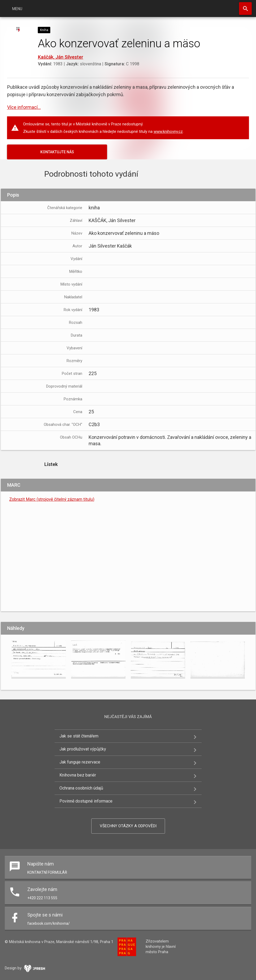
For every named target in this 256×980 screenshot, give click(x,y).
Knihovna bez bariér (78, 775)
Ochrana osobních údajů (81, 788)
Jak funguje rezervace (80, 762)
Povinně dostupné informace (86, 801)
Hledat (245, 9)
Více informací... (24, 107)
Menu (17, 9)
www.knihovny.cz (168, 131)
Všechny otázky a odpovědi (128, 826)
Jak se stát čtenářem (79, 736)
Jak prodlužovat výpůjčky (83, 749)
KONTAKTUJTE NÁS (57, 152)
